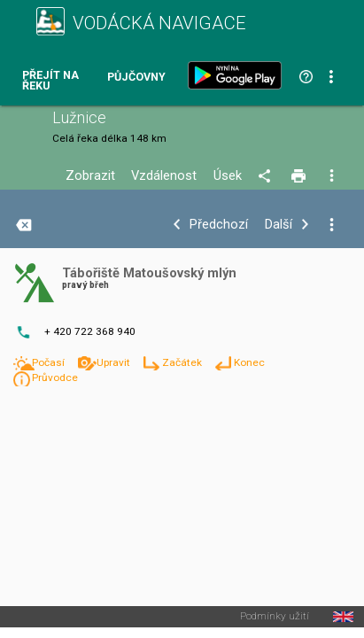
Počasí (50, 362)
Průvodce (55, 377)
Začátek (183, 362)
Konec (249, 362)
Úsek (228, 176)
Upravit (115, 362)
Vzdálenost (164, 176)
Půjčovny (136, 78)
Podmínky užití (275, 617)
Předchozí (219, 225)
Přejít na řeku (50, 81)
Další (279, 225)
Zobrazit (90, 176)
